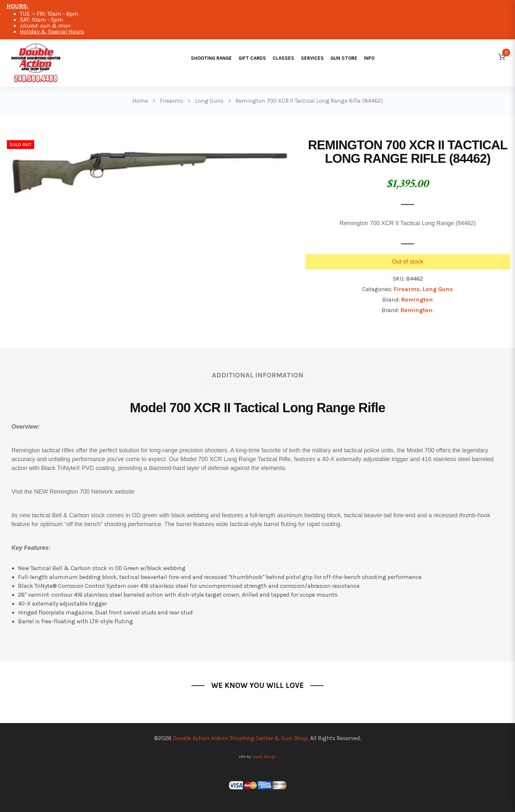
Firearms (407, 289)
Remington (417, 300)
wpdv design (265, 756)
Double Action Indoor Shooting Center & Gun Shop (240, 738)
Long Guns (438, 289)
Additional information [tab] (258, 375)
